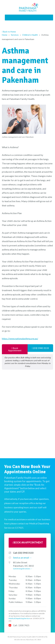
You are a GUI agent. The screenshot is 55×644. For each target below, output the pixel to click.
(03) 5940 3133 (40, 348)
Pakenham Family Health (29, 7)
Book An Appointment (27, 543)
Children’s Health (30, 35)
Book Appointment (15, 349)
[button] (29, 18)
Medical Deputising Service (19, 618)
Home (5, 35)
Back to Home (9, 32)
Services (15, 35)
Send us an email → (22, 558)
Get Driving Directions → (23, 569)
